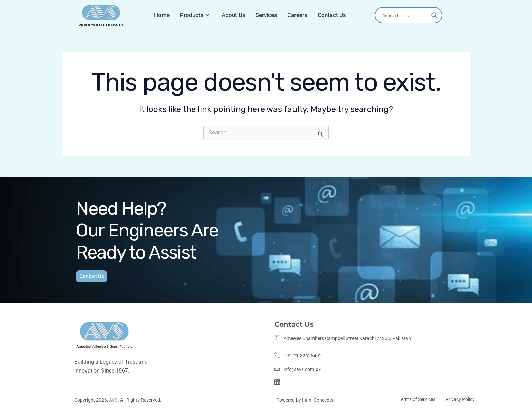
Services (266, 15)
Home (166, 15)
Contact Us (329, 15)
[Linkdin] (278, 382)
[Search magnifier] (434, 15)
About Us (234, 15)
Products (197, 15)
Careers (296, 15)
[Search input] (405, 15)
